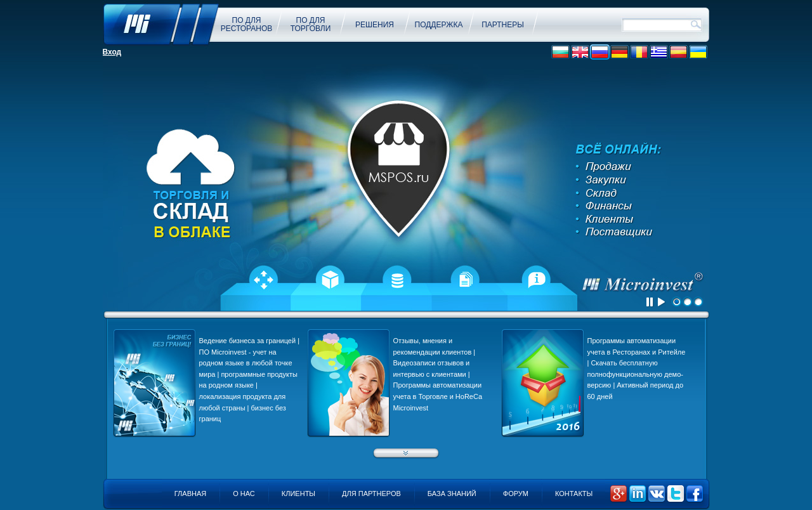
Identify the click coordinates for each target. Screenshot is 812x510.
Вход (112, 52)
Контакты (574, 494)
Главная (190, 494)
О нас (244, 494)
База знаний (452, 494)
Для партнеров (371, 494)
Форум (516, 494)
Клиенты (298, 494)
